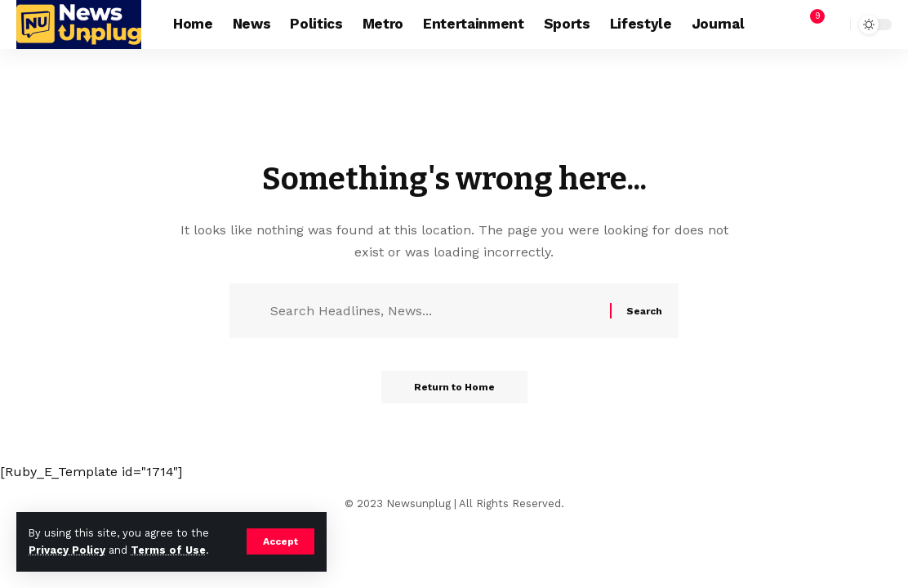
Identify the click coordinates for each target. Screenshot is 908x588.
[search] (834, 24)
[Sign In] (774, 24)
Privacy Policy (67, 550)
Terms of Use (168, 550)
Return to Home (454, 387)
